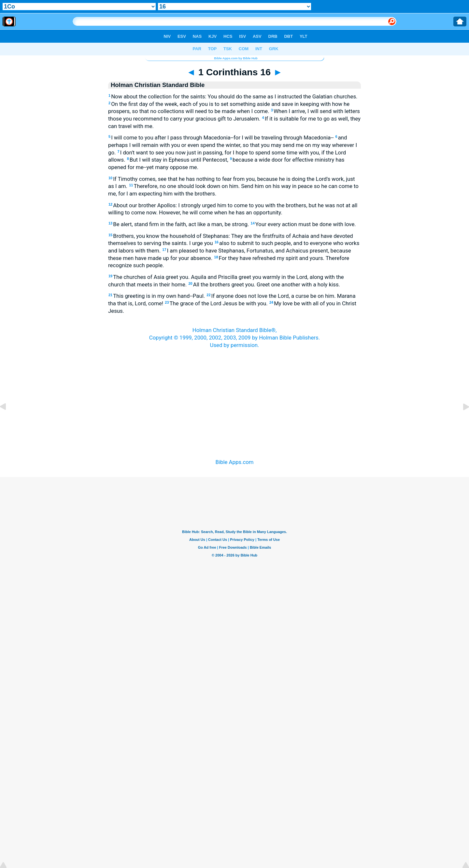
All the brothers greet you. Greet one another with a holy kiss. (264, 284)
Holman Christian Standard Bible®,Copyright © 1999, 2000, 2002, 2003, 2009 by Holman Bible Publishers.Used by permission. (234, 337)
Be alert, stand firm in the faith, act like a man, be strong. (179, 224)
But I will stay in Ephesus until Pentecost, (178, 160)
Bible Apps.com (234, 462)
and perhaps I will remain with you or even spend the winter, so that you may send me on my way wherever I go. (233, 145)
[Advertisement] (234, 395)
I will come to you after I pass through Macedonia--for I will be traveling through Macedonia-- (221, 137)
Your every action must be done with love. (303, 224)
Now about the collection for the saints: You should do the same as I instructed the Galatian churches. (233, 96)
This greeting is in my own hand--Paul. (157, 296)
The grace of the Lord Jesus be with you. (216, 303)
